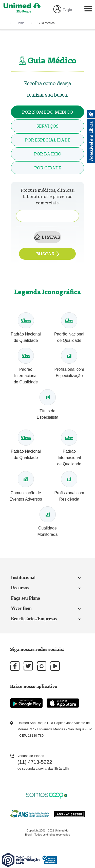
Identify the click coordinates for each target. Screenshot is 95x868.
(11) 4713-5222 (35, 762)
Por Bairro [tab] (48, 154)
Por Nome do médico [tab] (48, 112)
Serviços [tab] (48, 126)
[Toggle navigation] (88, 10)
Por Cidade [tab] (48, 168)
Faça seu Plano (25, 598)
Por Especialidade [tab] (48, 140)
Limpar (47, 237)
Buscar (48, 254)
